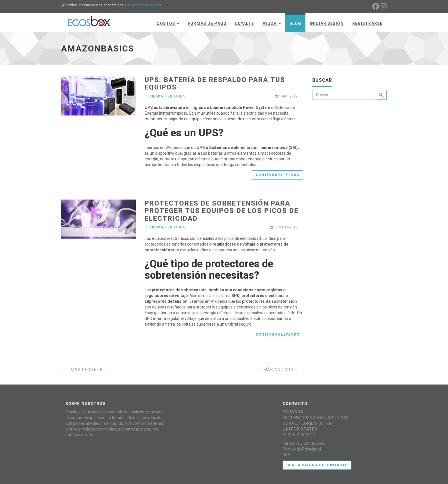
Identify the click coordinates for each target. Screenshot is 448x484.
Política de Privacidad (302, 449)
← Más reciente (84, 370)
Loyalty (245, 23)
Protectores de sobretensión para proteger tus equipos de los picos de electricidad (221, 211)
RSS (286, 455)
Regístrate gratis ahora (143, 5)
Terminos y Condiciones (304, 443)
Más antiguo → (281, 370)
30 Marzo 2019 (284, 227)
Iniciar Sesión (327, 23)
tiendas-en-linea (167, 96)
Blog (295, 23)
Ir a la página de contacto (317, 465)
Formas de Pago (207, 23)
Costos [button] (168, 23)
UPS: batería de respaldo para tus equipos (215, 83)
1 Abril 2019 (286, 96)
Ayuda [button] (272, 23)
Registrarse (367, 23)
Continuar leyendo (278, 175)
